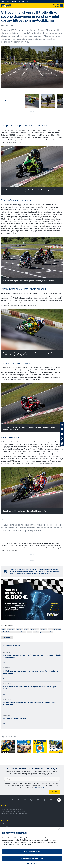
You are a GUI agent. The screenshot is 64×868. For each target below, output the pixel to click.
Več (4, 662)
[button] (58, 100)
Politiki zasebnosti (38, 786)
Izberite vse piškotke (32, 851)
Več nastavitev (32, 863)
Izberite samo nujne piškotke (32, 858)
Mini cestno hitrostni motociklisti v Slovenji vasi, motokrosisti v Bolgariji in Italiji (31, 687)
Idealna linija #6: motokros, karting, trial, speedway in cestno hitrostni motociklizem (29, 703)
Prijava (55, 791)
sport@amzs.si (24, 813)
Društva (6, 825)
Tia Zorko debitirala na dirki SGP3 (16, 717)
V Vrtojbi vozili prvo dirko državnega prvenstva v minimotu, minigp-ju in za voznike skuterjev (31, 671)
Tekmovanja (7, 823)
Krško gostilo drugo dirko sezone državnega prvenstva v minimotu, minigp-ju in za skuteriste (32, 656)
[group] (8, 100)
